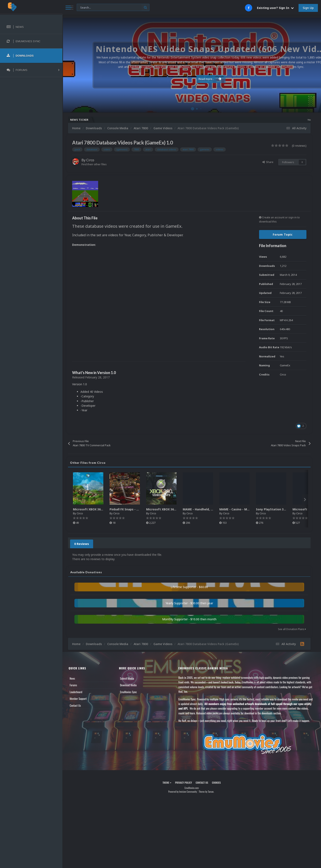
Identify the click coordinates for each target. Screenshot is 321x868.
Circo (90, 160)
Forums (73, 685)
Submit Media (127, 678)
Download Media (128, 685)
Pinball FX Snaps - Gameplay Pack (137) (139, 509)
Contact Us (75, 705)
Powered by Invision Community (183, 792)
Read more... (191, 77)
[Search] (113, 8)
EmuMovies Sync (128, 692)
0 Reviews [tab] (82, 544)
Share (268, 162)
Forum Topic (283, 234)
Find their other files (94, 164)
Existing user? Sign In (275, 8)
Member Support (78, 699)
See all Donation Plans (292, 629)
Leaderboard (76, 692)
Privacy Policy (183, 783)
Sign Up (308, 8)
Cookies (216, 783)
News (72, 678)
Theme (167, 783)
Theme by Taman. (206, 792)
